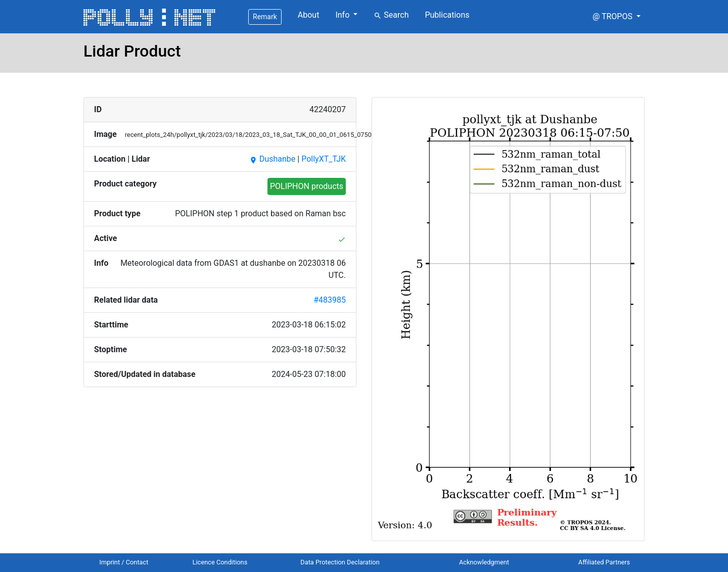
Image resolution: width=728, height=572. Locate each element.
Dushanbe (272, 159)
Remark (265, 17)
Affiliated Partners (604, 562)
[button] (617, 17)
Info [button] (343, 15)
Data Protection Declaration (340, 562)
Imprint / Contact (124, 562)
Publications (447, 15)
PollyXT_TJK (324, 159)
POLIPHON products (307, 186)
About (309, 15)
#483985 (330, 300)
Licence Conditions (220, 562)
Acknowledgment (484, 562)
